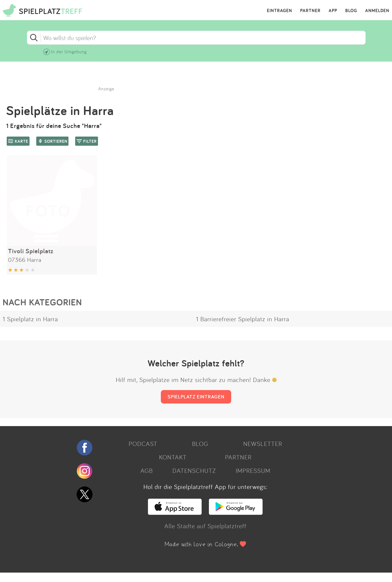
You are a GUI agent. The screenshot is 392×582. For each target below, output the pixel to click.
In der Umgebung (69, 51)
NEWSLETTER (263, 444)
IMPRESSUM (253, 470)
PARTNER (310, 11)
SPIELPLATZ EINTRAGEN (196, 397)
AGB (147, 470)
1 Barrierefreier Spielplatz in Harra (243, 319)
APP (333, 11)
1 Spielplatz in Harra (30, 319)
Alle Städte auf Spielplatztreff (205, 526)
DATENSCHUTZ (194, 470)
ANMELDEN (377, 11)
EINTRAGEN (280, 11)
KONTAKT (173, 457)
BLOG (351, 11)
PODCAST (143, 444)
